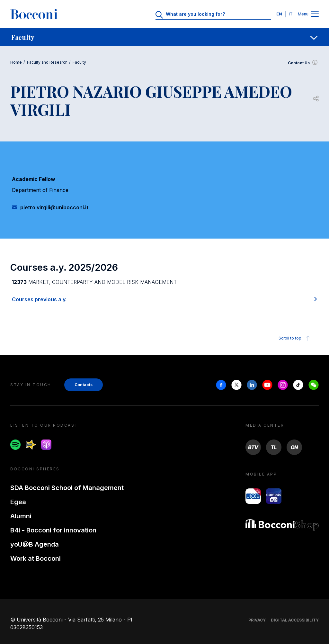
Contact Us (303, 63)
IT (291, 14)
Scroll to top (295, 338)
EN (279, 14)
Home (16, 62)
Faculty (79, 62)
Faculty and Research (47, 62)
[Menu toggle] (315, 14)
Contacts (84, 385)
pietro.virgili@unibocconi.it (54, 207)
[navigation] (164, 37)
